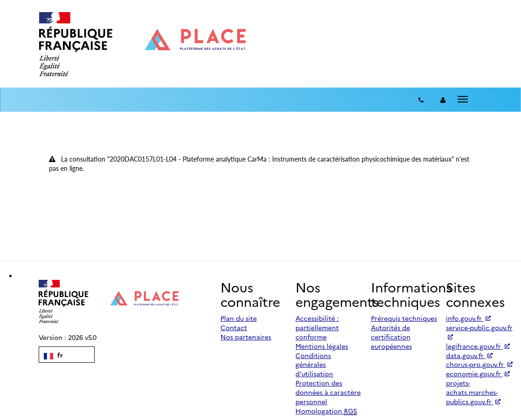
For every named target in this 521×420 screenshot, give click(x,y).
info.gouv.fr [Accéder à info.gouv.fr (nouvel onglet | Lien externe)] (468, 318)
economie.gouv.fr (478, 373)
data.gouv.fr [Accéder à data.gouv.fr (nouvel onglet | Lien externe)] (469, 355)
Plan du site (239, 318)
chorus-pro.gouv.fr (479, 364)
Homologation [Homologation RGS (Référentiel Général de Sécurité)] (326, 411)
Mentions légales (322, 346)
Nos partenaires (246, 337)
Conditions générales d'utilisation (314, 365)
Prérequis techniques (404, 318)
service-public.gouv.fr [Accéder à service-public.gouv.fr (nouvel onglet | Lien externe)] (479, 331)
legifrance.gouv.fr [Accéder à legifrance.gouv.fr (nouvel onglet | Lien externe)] (478, 346)
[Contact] (421, 100)
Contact (234, 327)
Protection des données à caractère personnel (328, 392)
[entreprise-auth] (443, 100)
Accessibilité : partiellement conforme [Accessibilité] (317, 327)
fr (53, 355)
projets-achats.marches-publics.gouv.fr (473, 392)
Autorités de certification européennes (391, 337)
